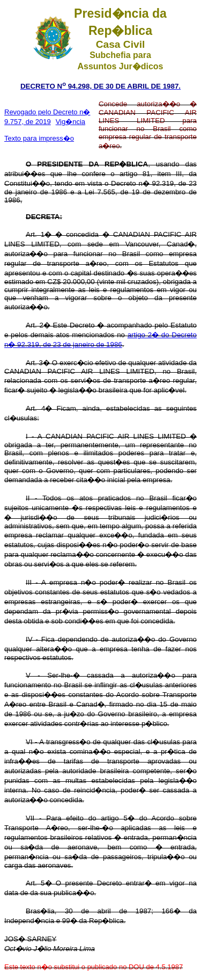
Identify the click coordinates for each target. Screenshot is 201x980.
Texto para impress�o (39, 138)
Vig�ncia (70, 122)
